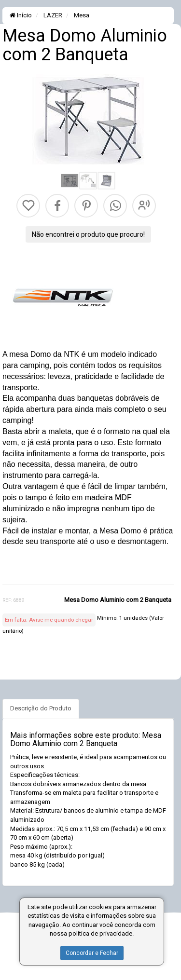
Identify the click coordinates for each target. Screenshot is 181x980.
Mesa (81, 15)
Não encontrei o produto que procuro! (88, 234)
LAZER (52, 15)
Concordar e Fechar (92, 953)
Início (21, 15)
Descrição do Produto (41, 708)
